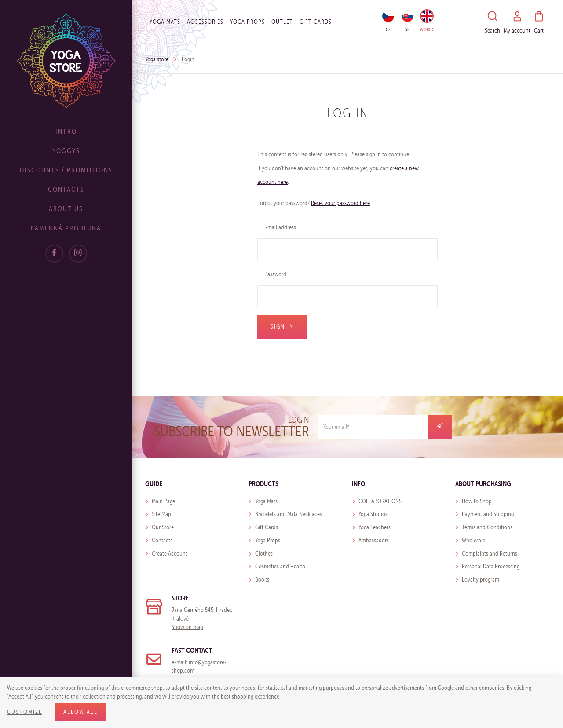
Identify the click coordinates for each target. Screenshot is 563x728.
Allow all (80, 712)
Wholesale (473, 540)
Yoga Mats (165, 22)
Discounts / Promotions (66, 170)
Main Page (163, 501)
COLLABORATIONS (380, 501)
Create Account (170, 554)
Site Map (161, 514)
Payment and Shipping (488, 514)
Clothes (264, 554)
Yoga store (157, 59)
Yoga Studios (373, 514)
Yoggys (66, 151)
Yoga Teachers (375, 527)
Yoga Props (247, 22)
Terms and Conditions (487, 527)
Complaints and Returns (490, 554)
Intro (66, 131)
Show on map (187, 627)
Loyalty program (481, 580)
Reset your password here (340, 203)
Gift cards (316, 22)
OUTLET (282, 22)
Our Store (163, 527)
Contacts (66, 189)
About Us (66, 209)
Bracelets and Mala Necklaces (289, 514)
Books (262, 580)
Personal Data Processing (491, 566)
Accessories (205, 22)
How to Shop (477, 501)
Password (275, 274)
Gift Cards (267, 527)
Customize (25, 712)
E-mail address (279, 227)
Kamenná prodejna (66, 228)
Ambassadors (374, 540)
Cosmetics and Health (280, 566)
